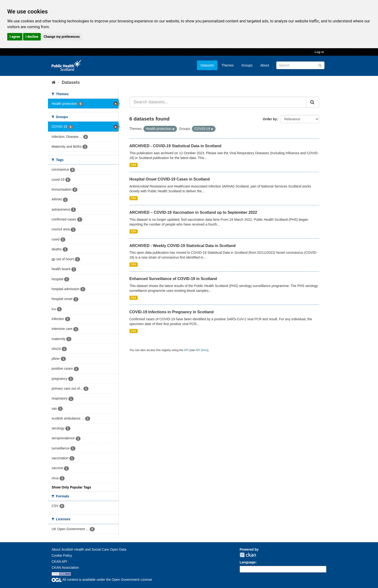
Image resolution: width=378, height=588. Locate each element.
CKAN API (59, 561)
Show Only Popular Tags (71, 487)
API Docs (202, 350)
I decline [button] (32, 37)
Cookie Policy (62, 555)
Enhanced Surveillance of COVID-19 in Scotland (173, 279)
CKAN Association (65, 568)
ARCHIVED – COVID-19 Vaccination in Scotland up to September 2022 (193, 212)
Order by (270, 119)
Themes (228, 65)
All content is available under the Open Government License (102, 580)
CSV (134, 165)
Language (248, 562)
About (265, 65)
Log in (319, 52)
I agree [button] (15, 37)
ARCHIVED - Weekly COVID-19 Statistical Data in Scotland (183, 246)
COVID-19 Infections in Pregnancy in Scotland (172, 312)
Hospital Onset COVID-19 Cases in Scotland (170, 179)
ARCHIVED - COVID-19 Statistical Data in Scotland (175, 146)
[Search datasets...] (218, 102)
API (186, 350)
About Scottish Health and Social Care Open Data (89, 549)
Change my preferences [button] (62, 37)
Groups (247, 65)
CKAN (248, 555)
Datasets (207, 65)
